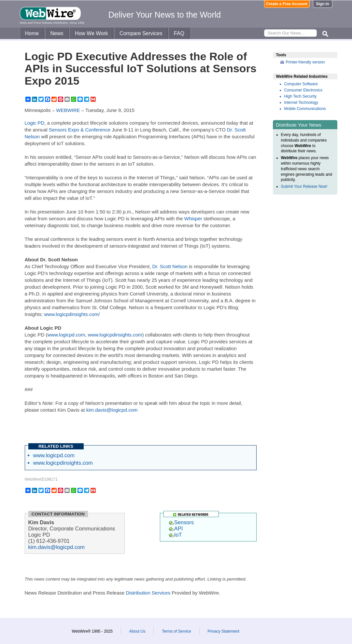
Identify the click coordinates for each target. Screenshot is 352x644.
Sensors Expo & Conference (80, 130)
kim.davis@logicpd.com (112, 410)
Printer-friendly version (305, 62)
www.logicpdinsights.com (115, 335)
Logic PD (35, 123)
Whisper (193, 219)
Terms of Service (176, 631)
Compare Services (141, 33)
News (57, 33)
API (176, 528)
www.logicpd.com (66, 335)
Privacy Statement (224, 631)
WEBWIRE (68, 110)
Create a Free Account (287, 4)
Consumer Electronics (303, 90)
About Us (137, 631)
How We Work (92, 33)
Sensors (182, 522)
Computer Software (301, 84)
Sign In (323, 4)
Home (32, 33)
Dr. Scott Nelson (170, 266)
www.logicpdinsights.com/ (72, 314)
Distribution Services (148, 593)
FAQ (179, 33)
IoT (176, 535)
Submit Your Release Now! (304, 186)
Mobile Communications (305, 109)
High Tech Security (301, 96)
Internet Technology (301, 103)
